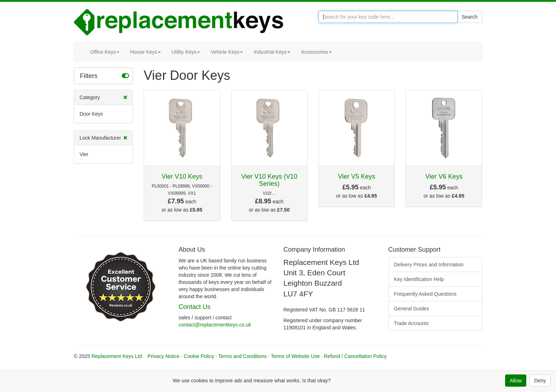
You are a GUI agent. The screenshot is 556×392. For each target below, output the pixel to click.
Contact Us (195, 307)
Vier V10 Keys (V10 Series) (269, 180)
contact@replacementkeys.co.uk (215, 325)
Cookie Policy (199, 356)
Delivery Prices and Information (429, 265)
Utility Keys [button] (186, 52)
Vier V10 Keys (182, 176)
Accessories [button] (316, 52)
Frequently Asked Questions (425, 294)
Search (470, 17)
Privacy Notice (164, 356)
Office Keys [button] (105, 52)
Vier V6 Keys (444, 176)
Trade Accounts (411, 323)
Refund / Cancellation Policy (355, 356)
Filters (104, 76)
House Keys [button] (145, 52)
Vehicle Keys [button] (227, 52)
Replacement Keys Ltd (117, 356)
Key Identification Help (419, 279)
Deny (540, 381)
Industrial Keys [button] (272, 52)
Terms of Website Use (295, 356)
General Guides (412, 309)
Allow (516, 381)
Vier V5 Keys (357, 176)
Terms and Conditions (242, 356)
